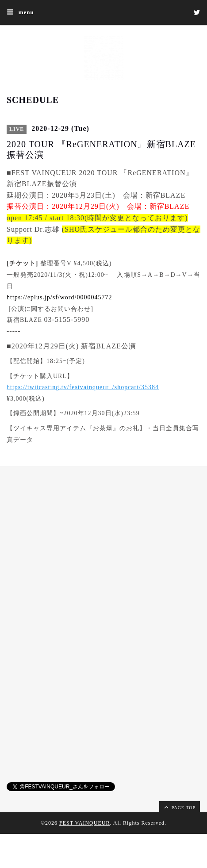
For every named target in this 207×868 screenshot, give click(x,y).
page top (179, 807)
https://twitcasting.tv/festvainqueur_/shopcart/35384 (83, 387)
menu (20, 12)
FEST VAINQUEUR (84, 823)
